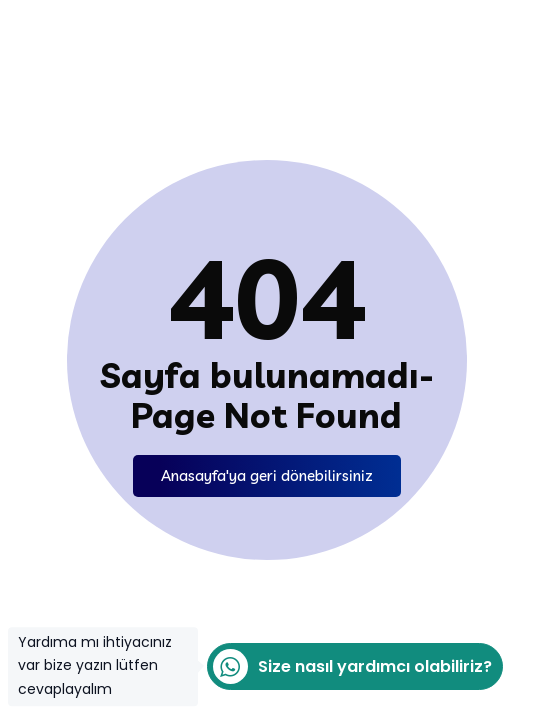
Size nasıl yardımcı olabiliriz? (349, 666)
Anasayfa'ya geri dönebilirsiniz (267, 475)
